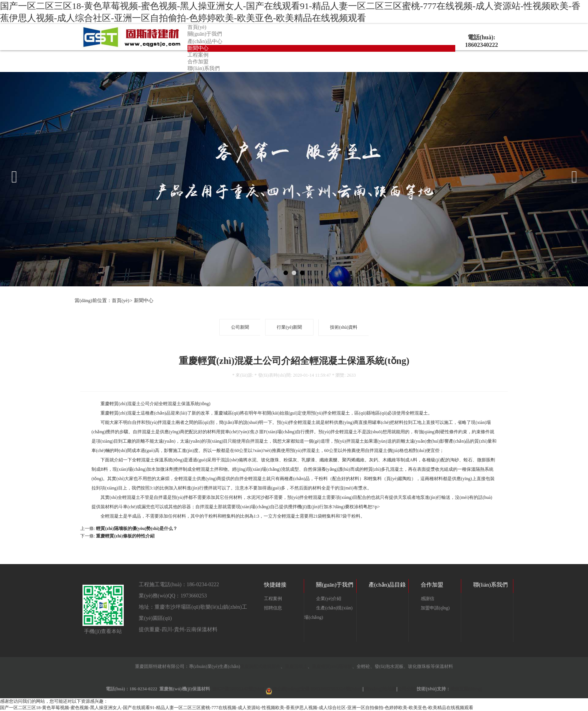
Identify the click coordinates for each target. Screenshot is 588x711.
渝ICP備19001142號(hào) (238, 689)
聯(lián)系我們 (204, 68)
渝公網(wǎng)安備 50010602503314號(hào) (317, 689)
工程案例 (198, 55)
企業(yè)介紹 (329, 599)
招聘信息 (273, 608)
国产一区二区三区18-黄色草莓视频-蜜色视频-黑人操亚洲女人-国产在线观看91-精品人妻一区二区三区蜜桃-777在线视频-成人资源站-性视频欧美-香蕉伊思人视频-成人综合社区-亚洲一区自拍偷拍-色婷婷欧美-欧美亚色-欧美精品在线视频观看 (237, 708)
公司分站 (406, 689)
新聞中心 (198, 48)
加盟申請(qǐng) (435, 608)
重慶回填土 (296, 666)
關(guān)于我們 (205, 34)
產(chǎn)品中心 (205, 41)
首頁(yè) (197, 27)
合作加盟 (198, 62)
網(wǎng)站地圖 (380, 689)
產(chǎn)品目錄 (387, 585)
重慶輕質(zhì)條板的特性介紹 (125, 536)
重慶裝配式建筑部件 (260, 666)
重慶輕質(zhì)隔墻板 (332, 666)
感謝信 (427, 599)
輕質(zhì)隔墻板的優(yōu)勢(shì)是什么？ (137, 528)
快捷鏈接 (275, 585)
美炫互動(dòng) (466, 689)
